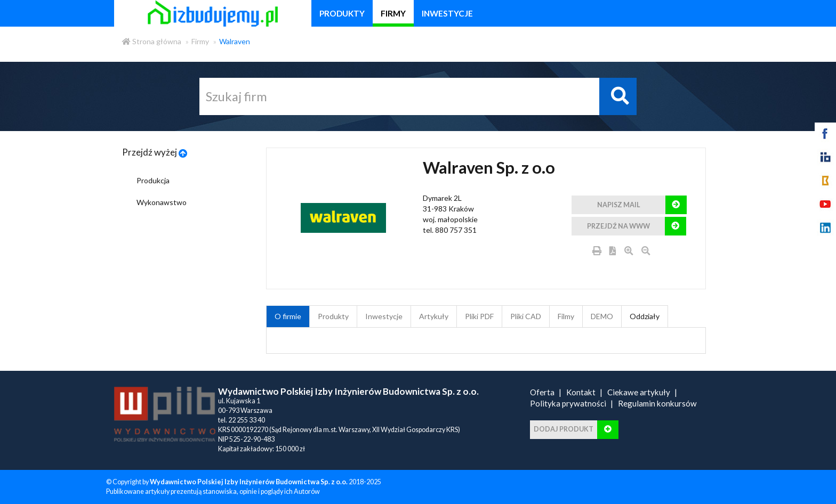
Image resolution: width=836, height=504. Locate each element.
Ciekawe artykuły (639, 392)
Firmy (200, 41)
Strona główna (152, 41)
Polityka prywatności (568, 403)
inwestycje (447, 13)
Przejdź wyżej (155, 152)
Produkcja (153, 180)
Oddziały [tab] (645, 316)
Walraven (235, 41)
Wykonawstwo (162, 202)
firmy (393, 13)
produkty (342, 13)
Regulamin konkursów (657, 403)
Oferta (542, 392)
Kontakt (581, 392)
